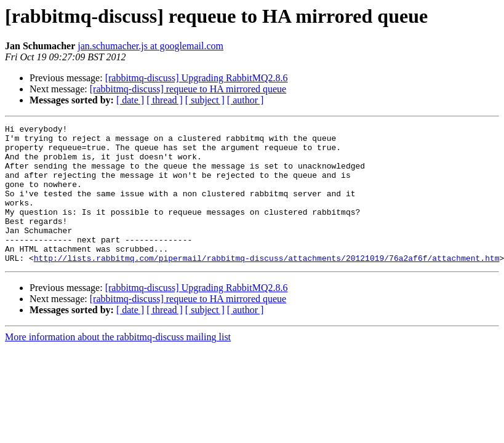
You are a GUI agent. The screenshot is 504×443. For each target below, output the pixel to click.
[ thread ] (165, 100)
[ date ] (130, 100)
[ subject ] (205, 100)
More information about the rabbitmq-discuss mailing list (118, 365)
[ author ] (246, 100)
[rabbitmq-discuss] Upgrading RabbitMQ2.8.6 (197, 78)
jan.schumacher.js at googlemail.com (150, 46)
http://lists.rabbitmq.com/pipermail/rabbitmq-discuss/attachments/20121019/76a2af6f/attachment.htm (267, 285)
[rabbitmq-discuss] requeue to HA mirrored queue (188, 89)
